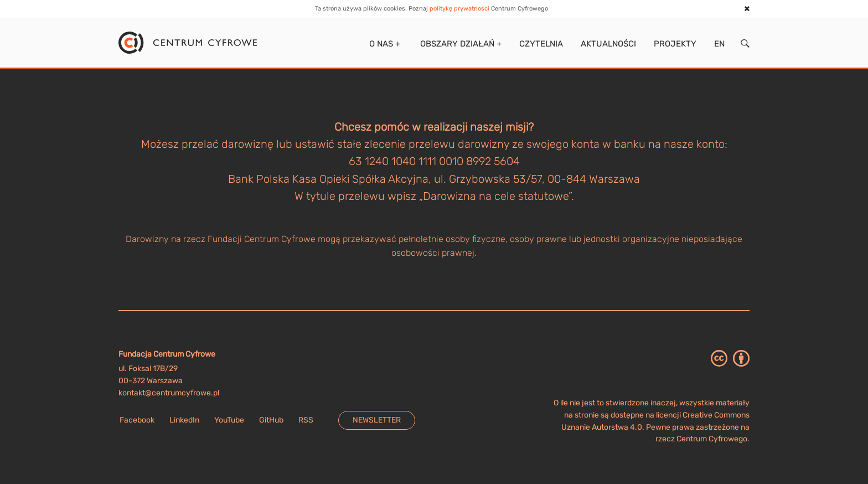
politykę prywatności (459, 9)
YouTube (229, 420)
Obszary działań (460, 44)
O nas (384, 44)
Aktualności (608, 44)
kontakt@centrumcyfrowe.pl (169, 393)
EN (719, 44)
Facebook (137, 420)
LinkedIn (184, 420)
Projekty (675, 44)
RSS (306, 420)
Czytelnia (541, 44)
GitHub (271, 420)
